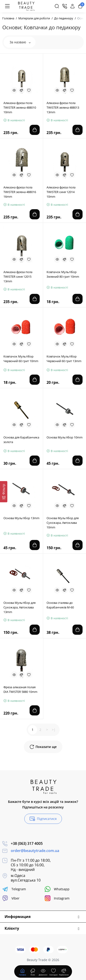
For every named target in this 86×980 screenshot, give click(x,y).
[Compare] (22, 90)
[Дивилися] (33, 971)
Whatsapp (57, 889)
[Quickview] (14, 90)
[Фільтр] (4, 491)
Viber (11, 898)
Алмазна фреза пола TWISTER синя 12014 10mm (61, 192)
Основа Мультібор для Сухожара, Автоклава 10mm (63, 523)
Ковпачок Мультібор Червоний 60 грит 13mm (64, 359)
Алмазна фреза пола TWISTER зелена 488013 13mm (63, 107)
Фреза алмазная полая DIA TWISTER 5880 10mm (20, 689)
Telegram (14, 889)
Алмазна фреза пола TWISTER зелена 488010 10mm (20, 107)
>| (54, 730)
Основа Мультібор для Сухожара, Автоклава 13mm (19, 607)
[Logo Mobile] (26, 6)
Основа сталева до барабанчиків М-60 (60, 605)
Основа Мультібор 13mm (21, 518)
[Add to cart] (35, 130)
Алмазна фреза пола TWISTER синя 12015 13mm (18, 277)
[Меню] (7, 6)
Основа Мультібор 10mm (65, 437)
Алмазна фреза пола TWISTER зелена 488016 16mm (20, 192)
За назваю (20, 42)
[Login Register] (72, 6)
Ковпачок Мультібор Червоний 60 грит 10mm (21, 359)
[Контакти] (65, 6)
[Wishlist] (29, 90)
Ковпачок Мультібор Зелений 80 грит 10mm (63, 274)
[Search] (57, 6)
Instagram (57, 898)
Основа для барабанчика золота (21, 440)
